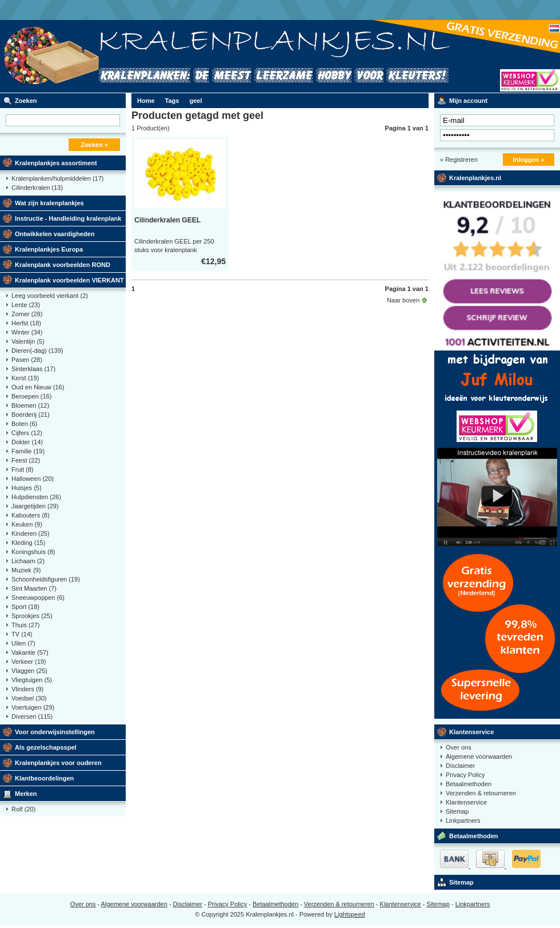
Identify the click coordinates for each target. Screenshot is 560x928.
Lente (26, 305)
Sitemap (457, 811)
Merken (26, 794)
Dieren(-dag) (37, 351)
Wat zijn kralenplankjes (49, 203)
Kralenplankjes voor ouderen (58, 763)
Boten (24, 424)
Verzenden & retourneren (481, 793)
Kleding (28, 543)
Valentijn (28, 341)
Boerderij (31, 415)
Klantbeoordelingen (44, 778)
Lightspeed (350, 914)
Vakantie (30, 652)
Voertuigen (33, 707)
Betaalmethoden (469, 784)
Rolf (23, 809)
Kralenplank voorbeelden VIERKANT (69, 280)
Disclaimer (460, 766)
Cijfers (27, 433)
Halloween (33, 479)
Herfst (26, 323)
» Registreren (459, 160)
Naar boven (403, 300)
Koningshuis (33, 552)
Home (146, 101)
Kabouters (31, 515)
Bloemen (30, 405)
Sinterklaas (33, 369)
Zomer (27, 314)
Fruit (23, 469)
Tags (172, 101)
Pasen (27, 360)
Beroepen (31, 396)
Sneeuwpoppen (38, 598)
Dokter (27, 442)
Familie (28, 451)
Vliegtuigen (32, 680)
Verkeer (29, 662)
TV (22, 634)
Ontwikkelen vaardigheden (55, 234)
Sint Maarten (34, 588)
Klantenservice (471, 732)
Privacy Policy (465, 775)
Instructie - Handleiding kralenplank (68, 218)
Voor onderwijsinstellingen (55, 732)
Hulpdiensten (36, 497)
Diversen (32, 716)
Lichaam (28, 561)
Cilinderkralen (37, 188)
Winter (27, 332)
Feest (26, 460)
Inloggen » (529, 160)
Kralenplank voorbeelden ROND (63, 265)
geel (195, 101)
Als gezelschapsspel (46, 747)
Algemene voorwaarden (479, 756)
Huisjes (27, 488)
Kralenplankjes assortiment (56, 163)
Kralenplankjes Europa (49, 249)
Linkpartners (463, 821)
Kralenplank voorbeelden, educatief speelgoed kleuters (151, 56)
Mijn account (468, 101)
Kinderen (31, 533)
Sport (25, 607)
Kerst (25, 378)
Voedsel (29, 698)
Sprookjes (32, 616)
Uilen (23, 643)
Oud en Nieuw (38, 387)
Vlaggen (29, 671)
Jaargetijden (35, 506)
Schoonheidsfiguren (46, 579)
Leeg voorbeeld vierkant (50, 296)
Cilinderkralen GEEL (167, 220)
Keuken (27, 524)
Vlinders (27, 689)
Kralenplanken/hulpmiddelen (57, 178)
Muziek (26, 570)
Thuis (26, 625)
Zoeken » (94, 145)
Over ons (459, 747)
